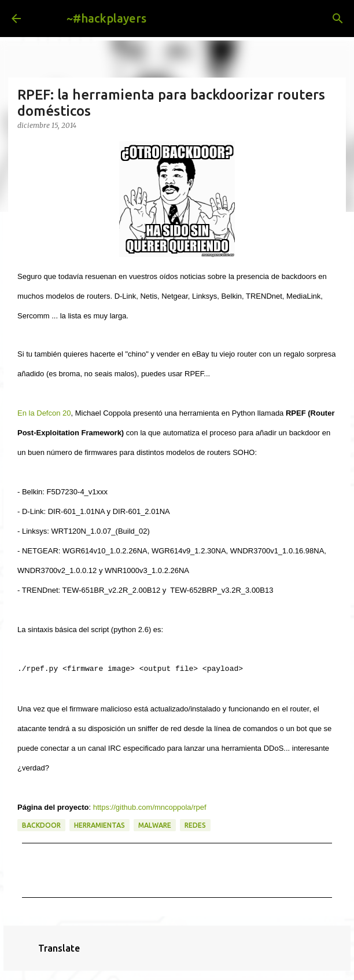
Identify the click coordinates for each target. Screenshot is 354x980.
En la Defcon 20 (44, 413)
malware (155, 825)
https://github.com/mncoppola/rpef (150, 807)
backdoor (41, 825)
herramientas (99, 825)
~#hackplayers (106, 18)
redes (195, 825)
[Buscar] (338, 19)
